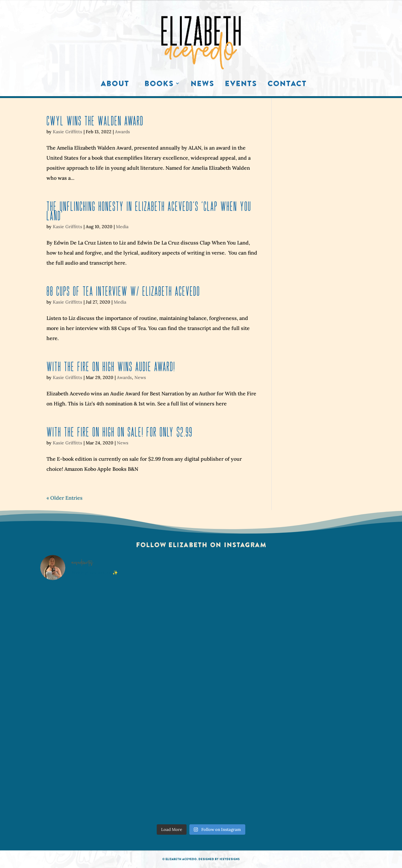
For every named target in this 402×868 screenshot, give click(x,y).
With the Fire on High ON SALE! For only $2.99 (120, 432)
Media (122, 227)
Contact (287, 85)
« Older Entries (65, 498)
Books (159, 85)
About (115, 85)
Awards (122, 132)
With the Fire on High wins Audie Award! (111, 367)
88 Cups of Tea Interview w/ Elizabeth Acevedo (123, 291)
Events (241, 85)
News (202, 85)
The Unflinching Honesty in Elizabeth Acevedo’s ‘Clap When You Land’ (149, 211)
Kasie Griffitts (68, 132)
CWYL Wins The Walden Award (95, 121)
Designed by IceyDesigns (219, 859)
